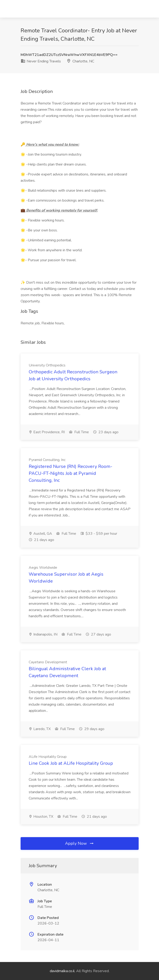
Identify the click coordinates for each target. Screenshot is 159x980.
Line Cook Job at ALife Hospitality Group (71, 763)
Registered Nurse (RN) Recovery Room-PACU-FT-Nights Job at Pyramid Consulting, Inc (70, 473)
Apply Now (80, 843)
